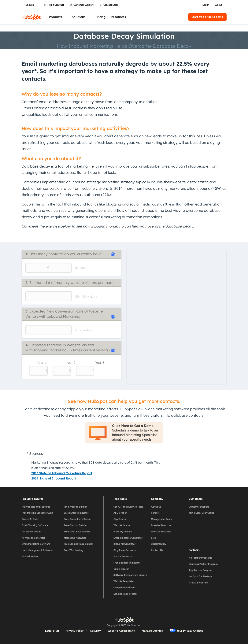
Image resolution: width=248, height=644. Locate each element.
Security (96, 631)
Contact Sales (109, 5)
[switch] (54, 5)
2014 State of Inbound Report (54, 478)
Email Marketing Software (36, 544)
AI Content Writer (31, 532)
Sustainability (159, 544)
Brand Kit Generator (124, 544)
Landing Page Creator (125, 594)
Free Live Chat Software (77, 532)
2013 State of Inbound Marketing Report (62, 473)
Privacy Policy (75, 631)
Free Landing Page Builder (78, 544)
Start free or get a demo (207, 17)
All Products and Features (36, 507)
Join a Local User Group (202, 513)
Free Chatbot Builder (75, 525)
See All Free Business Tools (128, 507)
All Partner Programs (200, 558)
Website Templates (124, 581)
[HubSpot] (31, 17)
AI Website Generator (33, 538)
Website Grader (122, 525)
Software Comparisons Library (130, 575)
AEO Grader (120, 513)
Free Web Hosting (74, 550)
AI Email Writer (30, 557)
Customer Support (82, 5)
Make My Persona (123, 532)
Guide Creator (121, 569)
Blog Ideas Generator (125, 550)
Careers (155, 513)
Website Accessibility (121, 631)
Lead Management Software (37, 550)
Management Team (161, 519)
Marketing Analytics (75, 538)
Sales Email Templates (76, 513)
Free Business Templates (127, 563)
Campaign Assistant (124, 588)
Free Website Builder (75, 507)
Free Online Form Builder (78, 519)
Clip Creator (120, 519)
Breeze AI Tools (30, 519)
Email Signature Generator (128, 538)
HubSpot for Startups (200, 576)
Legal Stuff (52, 631)
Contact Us (157, 550)
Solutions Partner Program (203, 564)
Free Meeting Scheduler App (37, 513)
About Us (156, 507)
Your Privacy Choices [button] (186, 631)
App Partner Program (201, 570)
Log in (206, 5)
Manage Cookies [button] (152, 631)
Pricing (100, 17)
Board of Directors (161, 525)
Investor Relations (161, 532)
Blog (154, 538)
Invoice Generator (123, 557)
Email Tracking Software (35, 525)
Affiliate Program (198, 583)
